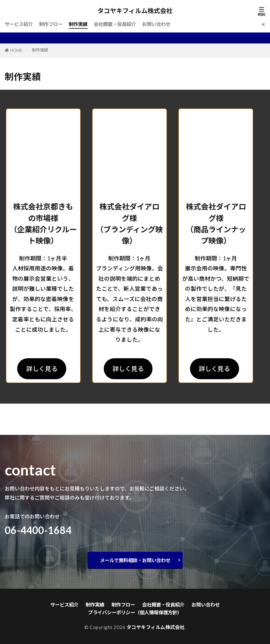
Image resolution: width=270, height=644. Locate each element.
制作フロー (51, 24)
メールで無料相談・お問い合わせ (135, 560)
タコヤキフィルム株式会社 (135, 11)
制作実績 (78, 24)
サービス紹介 (19, 24)
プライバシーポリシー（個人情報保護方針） (135, 612)
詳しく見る (42, 369)
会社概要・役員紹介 (115, 24)
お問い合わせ (156, 24)
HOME (16, 50)
